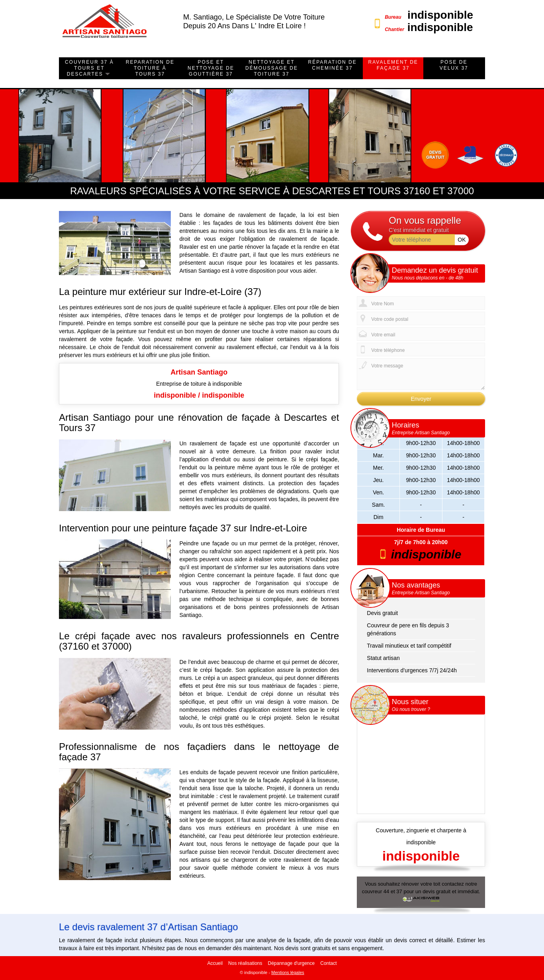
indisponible (440, 15)
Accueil (215, 963)
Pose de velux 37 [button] (454, 65)
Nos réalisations (245, 963)
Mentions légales (288, 972)
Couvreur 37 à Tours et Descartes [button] (89, 68)
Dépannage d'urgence (291, 963)
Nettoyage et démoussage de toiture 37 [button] (272, 68)
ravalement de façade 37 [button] (393, 65)
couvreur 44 (376, 891)
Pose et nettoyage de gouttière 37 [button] (211, 68)
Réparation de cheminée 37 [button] (332, 65)
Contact (328, 963)
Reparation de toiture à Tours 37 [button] (150, 68)
